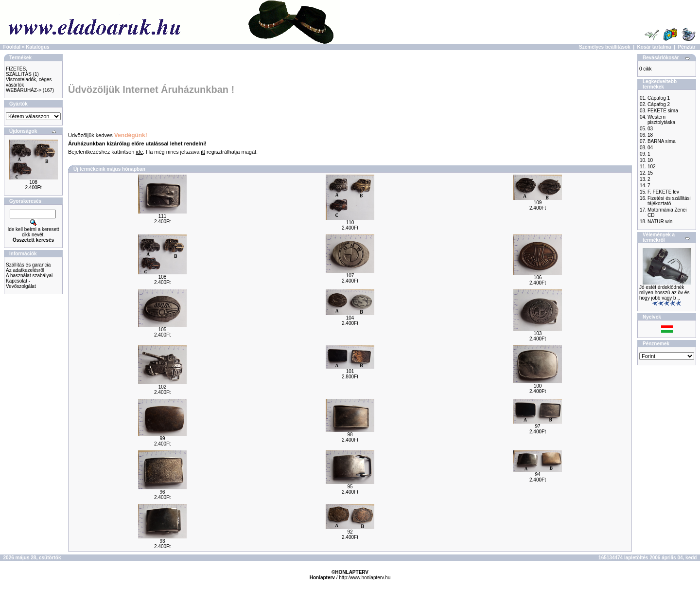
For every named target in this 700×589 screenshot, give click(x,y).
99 (162, 438)
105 (163, 330)
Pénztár (687, 47)
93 (162, 541)
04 (650, 148)
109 (538, 203)
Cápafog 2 (659, 104)
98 (350, 435)
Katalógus (37, 47)
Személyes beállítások (605, 47)
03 (650, 129)
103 (538, 333)
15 (650, 173)
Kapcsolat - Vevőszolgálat (21, 284)
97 (537, 426)
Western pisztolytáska (661, 120)
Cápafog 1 (659, 98)
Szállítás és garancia (28, 265)
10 (650, 160)
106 (538, 277)
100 (538, 386)
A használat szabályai (29, 276)
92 (350, 532)
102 (163, 387)
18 (650, 135)
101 (350, 371)
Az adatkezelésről (25, 270)
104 (350, 318)
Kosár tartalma (654, 47)
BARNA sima (662, 141)
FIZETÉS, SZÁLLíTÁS (19, 71)
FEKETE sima (663, 111)
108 (33, 182)
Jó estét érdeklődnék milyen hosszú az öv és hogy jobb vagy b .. (664, 293)
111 (163, 216)
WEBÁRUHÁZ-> (24, 90)
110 (350, 223)
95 (350, 487)
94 (537, 474)
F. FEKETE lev (663, 192)
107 (350, 276)
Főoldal (12, 47)
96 (162, 492)
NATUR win (660, 222)
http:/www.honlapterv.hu (365, 578)
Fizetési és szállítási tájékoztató (669, 201)
